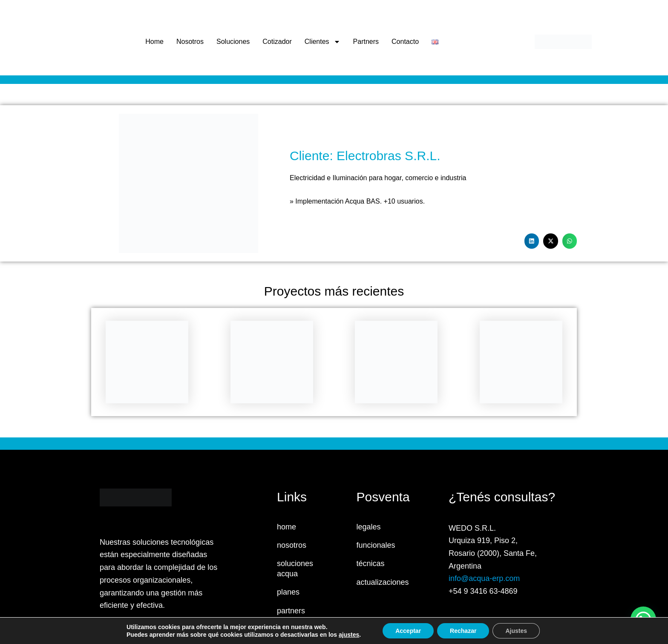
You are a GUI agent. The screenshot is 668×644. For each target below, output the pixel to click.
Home (154, 42)
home (286, 527)
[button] (532, 241)
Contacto (405, 42)
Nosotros (190, 42)
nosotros (292, 545)
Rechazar (463, 631)
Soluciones (233, 42)
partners (291, 611)
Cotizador (277, 42)
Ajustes (516, 631)
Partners (366, 42)
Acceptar (408, 631)
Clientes (322, 42)
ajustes (349, 635)
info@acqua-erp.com (484, 578)
